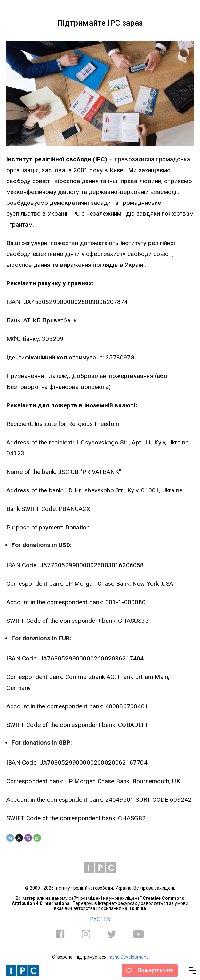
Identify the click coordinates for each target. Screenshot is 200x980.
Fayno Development (128, 957)
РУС (95, 919)
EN (107, 919)
